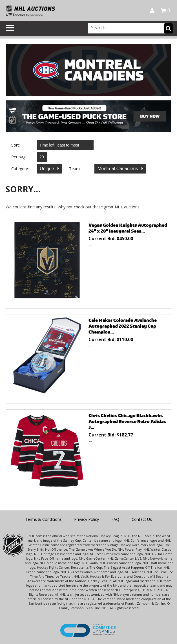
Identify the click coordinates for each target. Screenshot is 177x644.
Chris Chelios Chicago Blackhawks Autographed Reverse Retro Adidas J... (127, 421)
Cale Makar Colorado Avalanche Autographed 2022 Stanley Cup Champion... (123, 326)
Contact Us (142, 519)
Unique (47, 169)
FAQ (115, 519)
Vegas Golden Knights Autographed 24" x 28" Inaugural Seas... (128, 228)
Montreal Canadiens (118, 169)
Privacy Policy (87, 519)
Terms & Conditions (43, 519)
